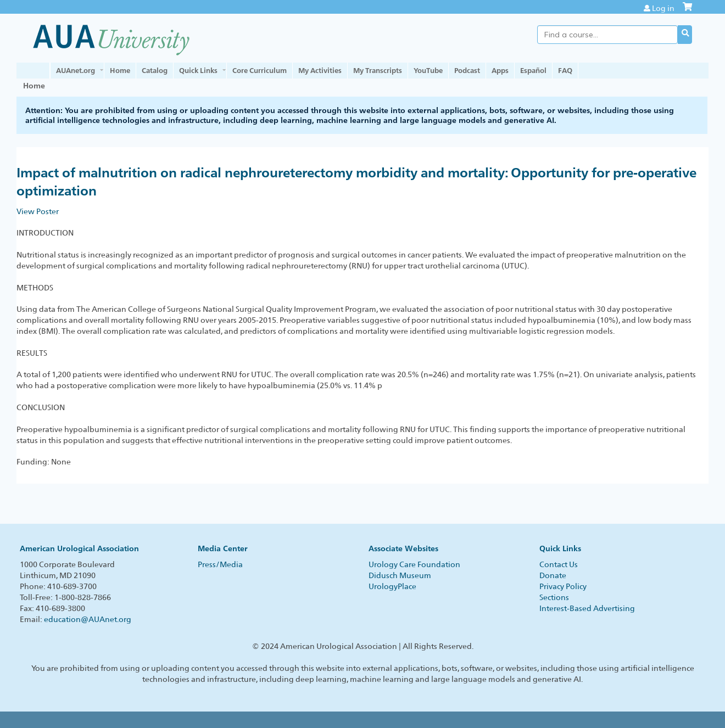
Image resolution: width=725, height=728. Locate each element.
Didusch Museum (400, 575)
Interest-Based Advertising (587, 608)
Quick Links (198, 70)
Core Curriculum (260, 70)
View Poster (38, 211)
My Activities (320, 70)
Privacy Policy (563, 586)
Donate (553, 575)
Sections (554, 597)
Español (533, 70)
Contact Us (559, 564)
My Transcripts (378, 70)
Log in (663, 8)
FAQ (565, 70)
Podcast (467, 70)
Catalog (155, 70)
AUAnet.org (76, 70)
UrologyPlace (392, 586)
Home (120, 70)
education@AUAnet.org (88, 619)
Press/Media (220, 564)
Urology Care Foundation (414, 564)
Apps (500, 70)
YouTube (428, 70)
